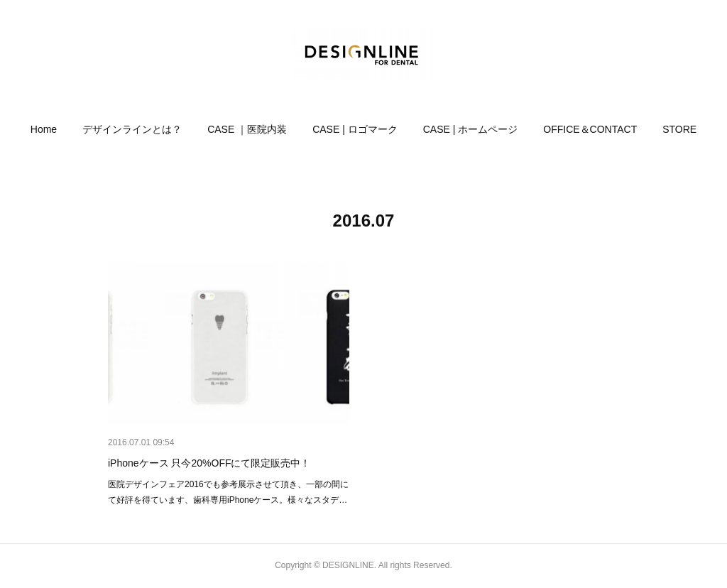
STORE (679, 129)
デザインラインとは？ (132, 129)
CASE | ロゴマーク (355, 129)
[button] (44, 129)
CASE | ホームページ (471, 129)
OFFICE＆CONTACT (590, 129)
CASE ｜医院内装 (247, 129)
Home (44, 129)
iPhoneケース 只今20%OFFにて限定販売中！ (209, 463)
